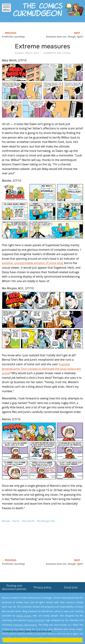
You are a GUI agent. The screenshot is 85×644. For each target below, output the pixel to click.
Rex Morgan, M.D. (46, 521)
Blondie (6, 521)
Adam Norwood (36, 620)
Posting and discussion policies (14, 587)
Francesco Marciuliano (25, 625)
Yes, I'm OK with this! (43, 640)
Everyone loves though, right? (65, 37)
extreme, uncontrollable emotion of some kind (32, 263)
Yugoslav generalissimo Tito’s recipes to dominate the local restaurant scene (41, 369)
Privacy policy (42, 587)
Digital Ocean (24, 616)
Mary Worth (28, 521)
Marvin (16, 521)
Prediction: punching (13, 37)
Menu (6, 9)
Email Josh (71, 587)
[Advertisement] (30, 544)
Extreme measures (43, 46)
